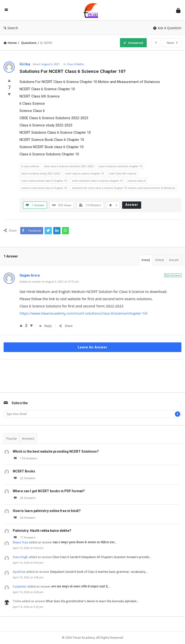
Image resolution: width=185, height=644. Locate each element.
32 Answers (24, 478)
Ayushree (19, 572)
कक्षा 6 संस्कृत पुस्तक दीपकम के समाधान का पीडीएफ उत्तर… (85, 542)
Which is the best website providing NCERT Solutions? (56, 451)
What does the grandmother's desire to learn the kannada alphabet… (92, 601)
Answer (132, 205)
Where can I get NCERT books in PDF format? (49, 491)
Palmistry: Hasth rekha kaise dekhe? (42, 531)
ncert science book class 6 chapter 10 (44, 181)
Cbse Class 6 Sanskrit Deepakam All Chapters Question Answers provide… (102, 557)
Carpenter (20, 586)
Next (172, 43)
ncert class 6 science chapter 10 (85, 173)
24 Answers (24, 518)
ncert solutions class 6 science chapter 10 (97, 181)
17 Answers (24, 537)
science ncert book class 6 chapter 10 (44, 188)
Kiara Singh (20, 557)
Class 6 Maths (76, 64)
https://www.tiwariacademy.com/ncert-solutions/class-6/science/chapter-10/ (84, 313)
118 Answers (25, 458)
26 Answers (24, 498)
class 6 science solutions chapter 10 (120, 166)
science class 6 (136, 181)
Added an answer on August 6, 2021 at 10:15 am (49, 281)
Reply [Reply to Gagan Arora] (46, 326)
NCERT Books (24, 471)
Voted (146, 260)
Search (11, 28)
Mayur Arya (20, 542)
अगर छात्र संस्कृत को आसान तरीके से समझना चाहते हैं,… (81, 586)
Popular (12, 439)
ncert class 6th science (123, 173)
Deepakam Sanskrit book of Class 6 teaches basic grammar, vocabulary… (99, 572)
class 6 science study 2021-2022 (41, 173)
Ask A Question (167, 28)
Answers (28, 439)
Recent (174, 260)
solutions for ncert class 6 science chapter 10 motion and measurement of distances (124, 188)
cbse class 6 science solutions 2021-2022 (69, 166)
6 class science (30, 166)
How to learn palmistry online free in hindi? (47, 511)
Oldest (159, 260)
